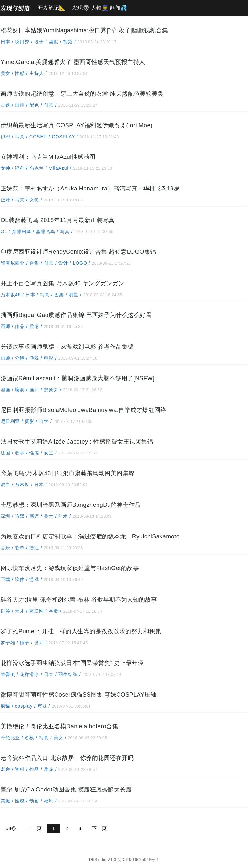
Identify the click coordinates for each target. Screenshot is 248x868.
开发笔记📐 (52, 8)
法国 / (7, 452)
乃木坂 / (24, 484)
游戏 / (36, 357)
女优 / (36, 199)
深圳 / (7, 516)
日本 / (7, 41)
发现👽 (81, 8)
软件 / (22, 579)
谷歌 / (55, 610)
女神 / (7, 168)
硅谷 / (7, 610)
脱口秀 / (24, 41)
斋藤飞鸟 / (48, 231)
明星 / (75, 294)
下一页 (99, 827)
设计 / (65, 262)
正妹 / (7, 199)
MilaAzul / (60, 168)
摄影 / (31, 421)
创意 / (51, 104)
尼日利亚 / (12, 421)
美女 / (7, 73)
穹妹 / (44, 705)
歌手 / (22, 452)
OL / (6, 231)
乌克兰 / (38, 168)
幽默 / (55, 41)
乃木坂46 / (12, 294)
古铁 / (7, 104)
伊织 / (7, 136)
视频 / (70, 41)
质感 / (36, 326)
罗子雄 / (10, 642)
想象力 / (53, 389)
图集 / (61, 294)
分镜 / (22, 357)
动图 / (36, 800)
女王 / (51, 452)
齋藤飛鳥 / (23, 231)
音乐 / (7, 547)
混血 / (7, 484)
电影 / (51, 357)
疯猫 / (7, 705)
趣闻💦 (119, 8)
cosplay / (26, 705)
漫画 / (7, 389)
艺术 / (65, 516)
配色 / (36, 104)
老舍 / (7, 769)
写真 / (22, 136)
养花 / (51, 769)
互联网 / (38, 610)
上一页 (34, 827)
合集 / (36, 262)
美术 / (51, 516)
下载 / (7, 579)
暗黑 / (22, 516)
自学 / (46, 421)
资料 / (22, 769)
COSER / (40, 136)
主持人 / (38, 73)
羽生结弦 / (70, 674)
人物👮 (100, 8)
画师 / (22, 104)
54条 (10, 827)
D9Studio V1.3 (103, 858)
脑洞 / (22, 389)
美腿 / (7, 800)
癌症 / (36, 547)
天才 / (22, 610)
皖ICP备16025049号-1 (138, 858)
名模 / (31, 737)
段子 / (41, 41)
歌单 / (22, 547)
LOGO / (82, 262)
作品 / (22, 326)
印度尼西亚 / (15, 262)
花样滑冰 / (31, 674)
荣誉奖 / (10, 674)
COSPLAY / (65, 136)
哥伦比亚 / (12, 737)
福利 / (22, 168)
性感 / (22, 73)
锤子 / (27, 642)
